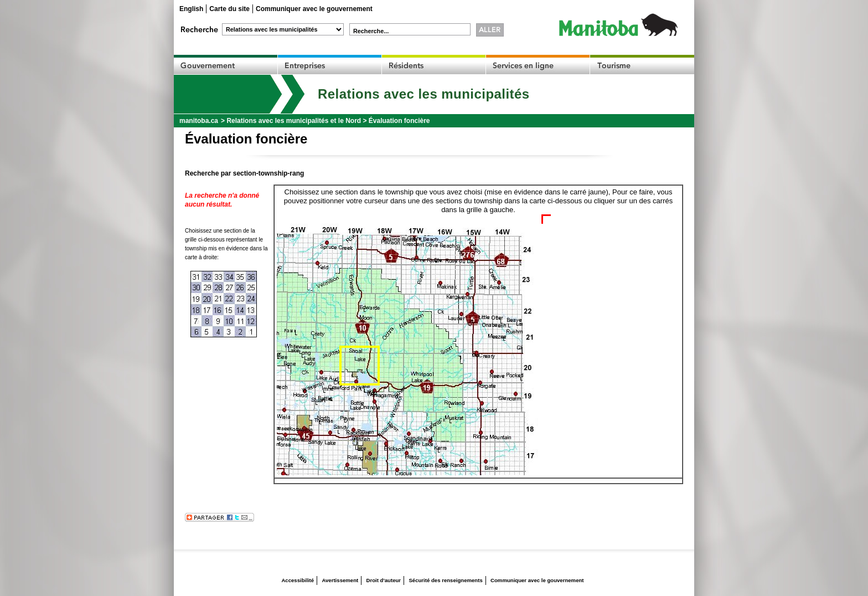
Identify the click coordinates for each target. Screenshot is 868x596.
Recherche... (371, 31)
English (191, 9)
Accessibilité (298, 580)
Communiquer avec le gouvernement (314, 9)
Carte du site (229, 9)
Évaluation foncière (399, 121)
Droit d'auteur (384, 580)
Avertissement (340, 580)
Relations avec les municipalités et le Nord (294, 121)
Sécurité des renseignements (445, 580)
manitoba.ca (199, 121)
